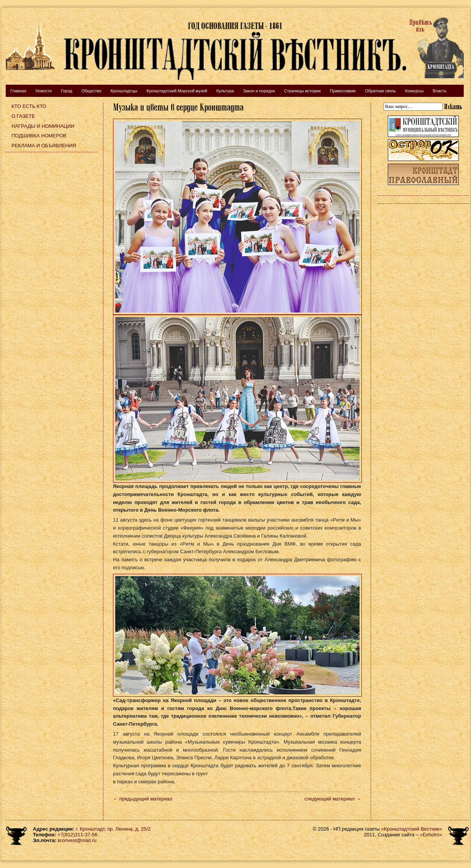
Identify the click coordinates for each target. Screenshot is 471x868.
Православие (343, 91)
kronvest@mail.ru (77, 840)
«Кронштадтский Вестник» (412, 829)
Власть (440, 91)
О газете (23, 116)
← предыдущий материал (143, 799)
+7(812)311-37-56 (77, 835)
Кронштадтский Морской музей (177, 91)
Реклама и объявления (44, 146)
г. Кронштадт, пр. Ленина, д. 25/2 (113, 829)
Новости (44, 91)
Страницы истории (302, 91)
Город (66, 91)
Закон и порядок (259, 91)
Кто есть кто (29, 106)
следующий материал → (333, 799)
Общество (91, 91)
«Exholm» (431, 835)
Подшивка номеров (39, 136)
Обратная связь (380, 91)
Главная (18, 91)
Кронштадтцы (124, 91)
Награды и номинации (43, 126)
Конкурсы (414, 91)
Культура (225, 91)
